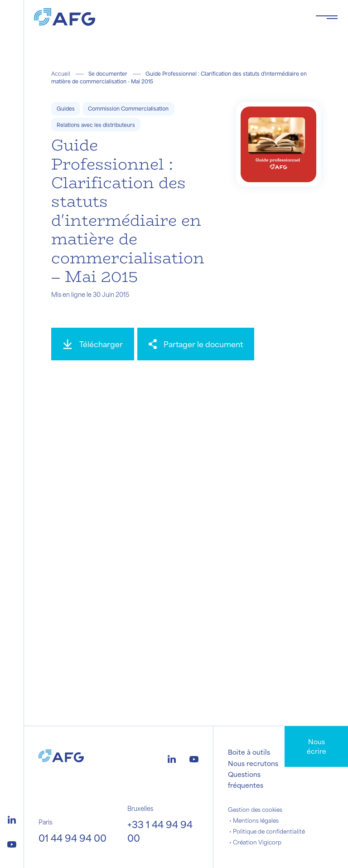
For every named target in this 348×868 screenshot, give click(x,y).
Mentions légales (256, 820)
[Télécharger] (93, 344)
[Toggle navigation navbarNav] (327, 17)
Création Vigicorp (257, 842)
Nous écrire (317, 746)
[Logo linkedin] (12, 819)
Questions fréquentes (246, 780)
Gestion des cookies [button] (255, 810)
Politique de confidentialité (269, 831)
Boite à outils (249, 752)
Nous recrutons (253, 763)
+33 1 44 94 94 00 (160, 831)
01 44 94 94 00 (72, 838)
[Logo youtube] (12, 843)
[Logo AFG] (167, 17)
